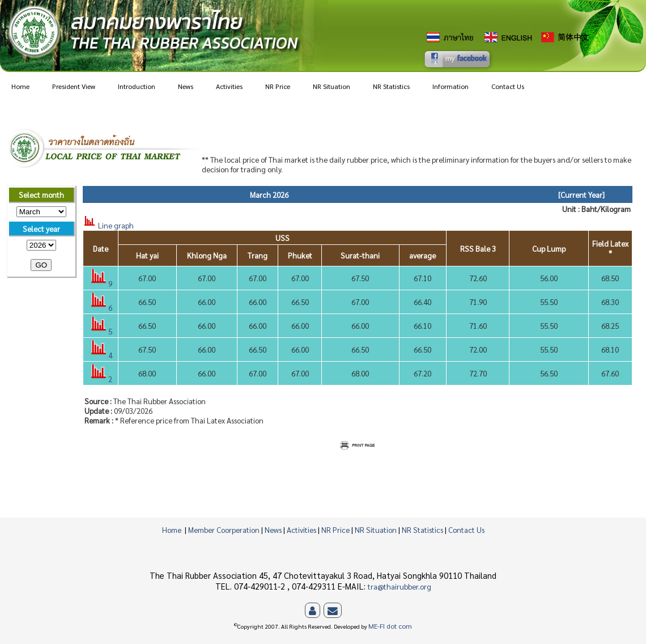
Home (20, 86)
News (186, 86)
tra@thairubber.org (399, 586)
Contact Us (508, 86)
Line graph (108, 225)
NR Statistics (391, 86)
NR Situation (331, 86)
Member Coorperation (224, 530)
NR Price (278, 86)
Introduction (137, 86)
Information (450, 86)
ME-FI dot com (390, 626)
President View (74, 86)
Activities (229, 86)
